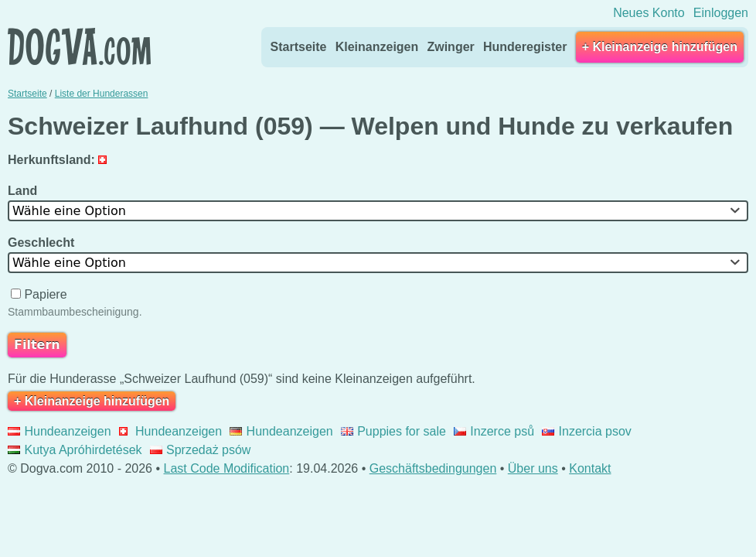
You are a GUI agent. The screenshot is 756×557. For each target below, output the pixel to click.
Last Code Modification (227, 468)
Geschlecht (43, 243)
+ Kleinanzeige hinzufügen (660, 47)
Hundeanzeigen (60, 431)
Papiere (41, 294)
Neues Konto (649, 13)
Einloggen (721, 13)
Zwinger (450, 47)
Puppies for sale (393, 431)
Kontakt (590, 468)
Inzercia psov (587, 431)
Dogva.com (79, 46)
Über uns (533, 468)
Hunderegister (525, 47)
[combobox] (378, 211)
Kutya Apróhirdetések (75, 450)
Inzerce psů (494, 431)
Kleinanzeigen (377, 47)
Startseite (299, 47)
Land (24, 191)
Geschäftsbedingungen (433, 468)
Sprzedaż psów (201, 450)
